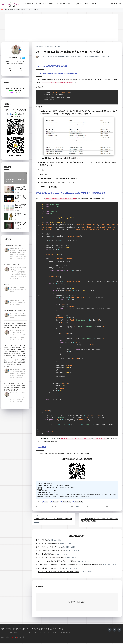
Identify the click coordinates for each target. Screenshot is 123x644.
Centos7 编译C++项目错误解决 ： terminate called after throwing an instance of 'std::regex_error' (70, 565)
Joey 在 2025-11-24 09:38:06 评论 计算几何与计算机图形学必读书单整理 (18, 289)
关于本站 (85, 4)
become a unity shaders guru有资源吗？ (15, 310)
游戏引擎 (50, 4)
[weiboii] (110, 630)
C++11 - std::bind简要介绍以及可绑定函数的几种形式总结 (57, 561)
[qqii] (119, 630)
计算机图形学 (40, 4)
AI (56, 4)
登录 (116, 4)
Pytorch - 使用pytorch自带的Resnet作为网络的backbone (53, 519)
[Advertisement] (61, 28)
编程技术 (30, 4)
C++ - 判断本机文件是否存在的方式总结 (51, 568)
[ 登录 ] (74, 602)
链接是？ (7, 284)
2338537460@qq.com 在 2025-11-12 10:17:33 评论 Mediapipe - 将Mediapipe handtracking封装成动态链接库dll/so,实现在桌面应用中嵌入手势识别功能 (18, 397)
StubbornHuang (43, 57)
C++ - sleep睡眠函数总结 (46, 554)
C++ (51, 57)
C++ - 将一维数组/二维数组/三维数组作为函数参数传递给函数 (58, 572)
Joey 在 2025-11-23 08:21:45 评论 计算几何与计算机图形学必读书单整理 (18, 315)
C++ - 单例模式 (43, 540)
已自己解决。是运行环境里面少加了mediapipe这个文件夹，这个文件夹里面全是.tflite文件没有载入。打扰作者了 (15, 326)
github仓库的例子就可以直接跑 (13, 245)
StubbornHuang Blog (22, 633)
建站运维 (62, 4)
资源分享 (71, 4)
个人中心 (94, 4)
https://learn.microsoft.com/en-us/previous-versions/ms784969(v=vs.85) (65, 453)
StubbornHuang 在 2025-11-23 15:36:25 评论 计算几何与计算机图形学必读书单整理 (18, 302)
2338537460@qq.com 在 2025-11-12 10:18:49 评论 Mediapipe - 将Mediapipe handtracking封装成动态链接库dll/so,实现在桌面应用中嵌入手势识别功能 (18, 373)
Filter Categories (93, 111)
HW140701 (18, 91)
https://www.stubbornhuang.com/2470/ (55, 489)
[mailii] (114, 630)
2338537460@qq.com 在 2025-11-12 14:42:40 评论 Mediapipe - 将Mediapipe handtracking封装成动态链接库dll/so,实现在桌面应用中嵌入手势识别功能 (18, 335)
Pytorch (36, 522)
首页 (25, 4)
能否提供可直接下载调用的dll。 (13, 265)
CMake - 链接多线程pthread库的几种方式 (52, 551)
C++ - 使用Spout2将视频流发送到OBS (50, 558)
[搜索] (112, 4)
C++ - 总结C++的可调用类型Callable (50, 547)
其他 (78, 4)
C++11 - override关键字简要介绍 (49, 544)
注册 (120, 4)
